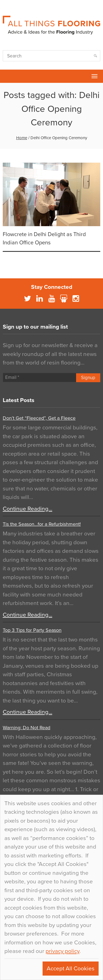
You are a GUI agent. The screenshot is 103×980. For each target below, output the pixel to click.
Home (22, 138)
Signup (88, 378)
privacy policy (62, 951)
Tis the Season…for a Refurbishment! (42, 524)
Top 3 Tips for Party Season (32, 630)
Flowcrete (7, 76)
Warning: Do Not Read (27, 728)
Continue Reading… (27, 509)
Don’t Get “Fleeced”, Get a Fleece (39, 418)
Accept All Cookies (71, 969)
